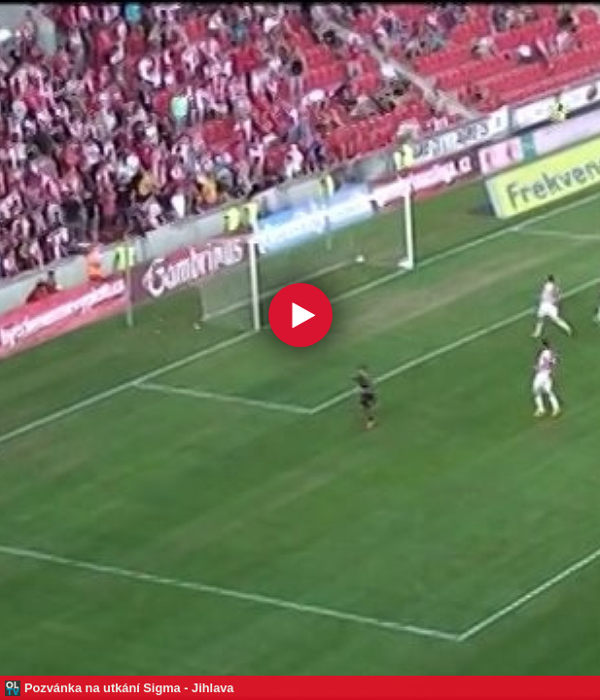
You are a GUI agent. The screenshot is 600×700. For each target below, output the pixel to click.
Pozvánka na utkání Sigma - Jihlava (129, 688)
